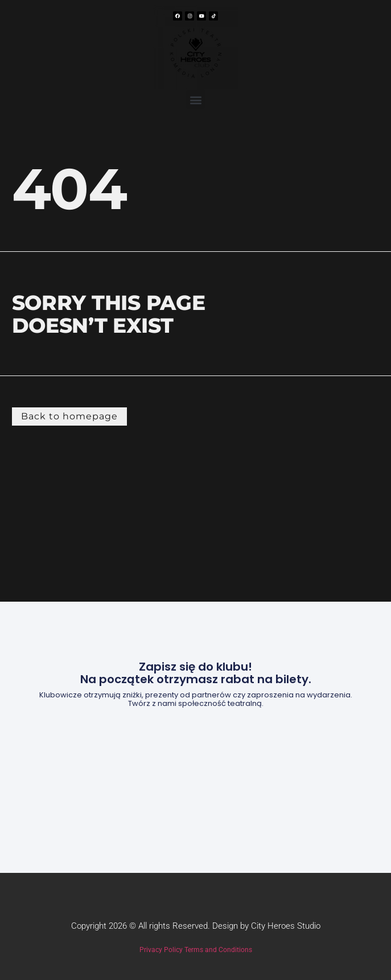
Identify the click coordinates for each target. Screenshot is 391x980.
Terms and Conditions (218, 950)
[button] (195, 99)
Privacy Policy (161, 950)
